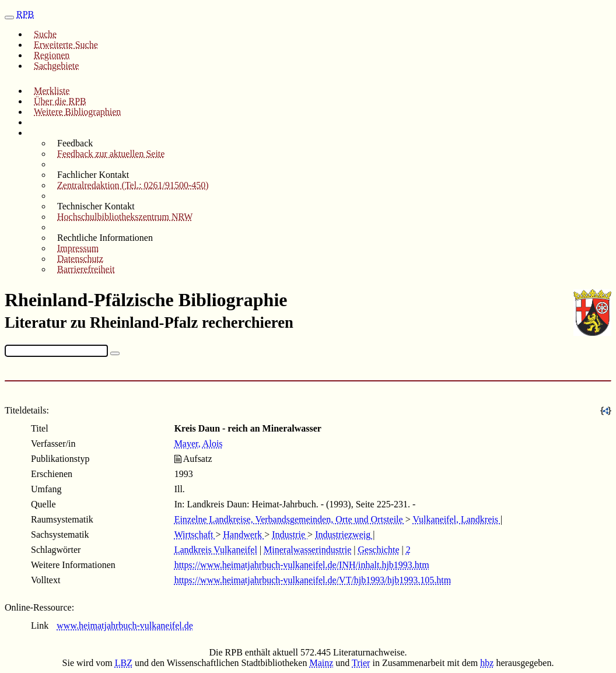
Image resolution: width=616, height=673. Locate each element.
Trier (361, 663)
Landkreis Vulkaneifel (216, 550)
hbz (487, 663)
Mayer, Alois (199, 444)
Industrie (290, 534)
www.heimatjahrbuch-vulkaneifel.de (125, 625)
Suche (45, 34)
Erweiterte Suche (66, 45)
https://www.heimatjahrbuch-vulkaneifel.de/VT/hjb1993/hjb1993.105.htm (313, 580)
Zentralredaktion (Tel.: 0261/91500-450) (133, 185)
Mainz (321, 663)
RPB (25, 14)
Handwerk (244, 534)
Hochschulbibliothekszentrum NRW (125, 217)
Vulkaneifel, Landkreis (456, 519)
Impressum (78, 248)
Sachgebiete (56, 66)
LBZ (124, 663)
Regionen (52, 55)
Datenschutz (80, 259)
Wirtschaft (195, 534)
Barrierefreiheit (86, 269)
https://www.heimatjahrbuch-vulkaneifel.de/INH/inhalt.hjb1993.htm (302, 565)
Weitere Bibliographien (77, 112)
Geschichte (378, 550)
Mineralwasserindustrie (307, 550)
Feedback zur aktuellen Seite (111, 154)
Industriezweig (344, 534)
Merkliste (52, 91)
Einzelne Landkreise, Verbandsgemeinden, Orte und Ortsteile (290, 519)
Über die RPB (60, 101)
